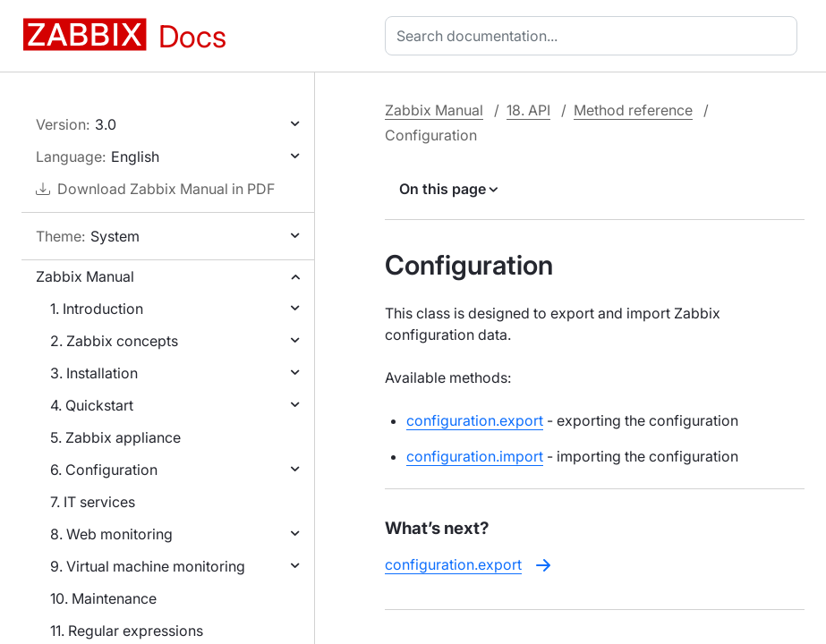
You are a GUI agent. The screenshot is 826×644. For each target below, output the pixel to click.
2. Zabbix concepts (114, 341)
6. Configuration (104, 470)
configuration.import (475, 456)
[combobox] (595, 36)
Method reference (633, 110)
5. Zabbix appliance (115, 437)
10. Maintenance (103, 598)
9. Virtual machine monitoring (148, 566)
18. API (528, 110)
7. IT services (93, 502)
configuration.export (475, 420)
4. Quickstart (92, 405)
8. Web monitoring (111, 534)
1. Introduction (97, 309)
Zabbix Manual (85, 276)
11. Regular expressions (127, 631)
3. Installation (94, 373)
